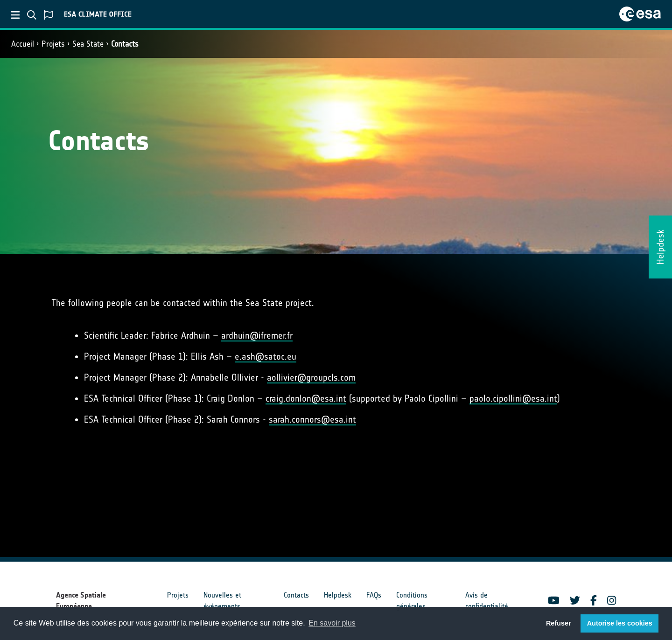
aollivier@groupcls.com (311, 377)
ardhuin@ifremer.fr (257, 335)
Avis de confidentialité (487, 601)
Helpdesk (338, 595)
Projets (53, 44)
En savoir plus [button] (332, 623)
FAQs (374, 595)
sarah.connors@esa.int (312, 419)
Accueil (23, 44)
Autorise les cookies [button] (620, 623)
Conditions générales (412, 601)
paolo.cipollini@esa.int (513, 398)
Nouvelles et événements (222, 601)
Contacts (125, 44)
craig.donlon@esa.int (306, 398)
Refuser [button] (559, 623)
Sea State (88, 44)
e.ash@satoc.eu (266, 356)
